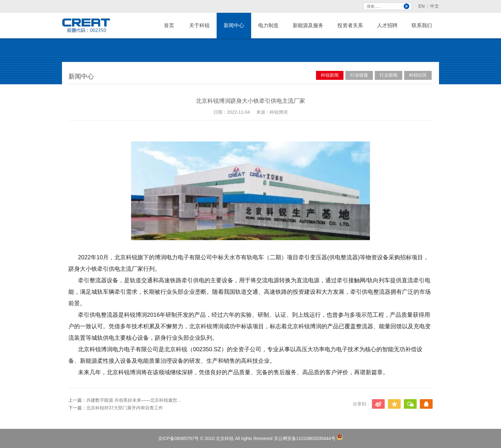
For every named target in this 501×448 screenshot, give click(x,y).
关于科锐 (199, 30)
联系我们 (422, 30)
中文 (435, 6)
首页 (169, 25)
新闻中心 (234, 30)
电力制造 (268, 30)
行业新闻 (389, 75)
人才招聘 (387, 30)
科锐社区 (418, 75)
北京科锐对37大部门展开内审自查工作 (125, 408)
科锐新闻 (330, 75)
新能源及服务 (308, 30)
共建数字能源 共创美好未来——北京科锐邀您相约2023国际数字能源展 (134, 400)
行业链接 (359, 75)
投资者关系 (350, 25)
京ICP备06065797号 (179, 438)
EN (422, 6)
